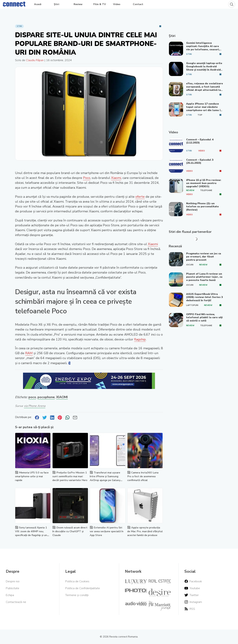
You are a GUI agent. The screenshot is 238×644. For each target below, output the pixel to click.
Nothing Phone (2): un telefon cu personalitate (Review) (202, 207)
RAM (29, 353)
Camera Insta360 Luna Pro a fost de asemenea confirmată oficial (143, 476)
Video (117, 4)
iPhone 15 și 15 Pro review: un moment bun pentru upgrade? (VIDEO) (204, 183)
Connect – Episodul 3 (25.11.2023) (200, 161)
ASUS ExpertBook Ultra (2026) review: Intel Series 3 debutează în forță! (204, 297)
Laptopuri (192, 305)
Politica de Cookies (77, 581)
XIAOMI (62, 397)
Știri (57, 4)
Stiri (19, 26)
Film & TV (100, 4)
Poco (87, 178)
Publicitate (13, 588)
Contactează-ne (16, 602)
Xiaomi (116, 178)
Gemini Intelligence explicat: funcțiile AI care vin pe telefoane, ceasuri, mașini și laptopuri (203, 48)
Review (78, 4)
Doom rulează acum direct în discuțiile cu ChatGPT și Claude (70, 531)
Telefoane (206, 190)
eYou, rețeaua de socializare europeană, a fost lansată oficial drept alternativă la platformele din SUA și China (205, 90)
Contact (138, 4)
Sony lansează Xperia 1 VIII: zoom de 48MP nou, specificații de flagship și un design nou (31, 533)
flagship (140, 339)
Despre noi (13, 581)
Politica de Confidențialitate (83, 588)
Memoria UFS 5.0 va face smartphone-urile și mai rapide (32, 476)
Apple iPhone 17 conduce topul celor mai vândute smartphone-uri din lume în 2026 (204, 109)
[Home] (14, 3)
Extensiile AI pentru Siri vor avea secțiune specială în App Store (107, 531)
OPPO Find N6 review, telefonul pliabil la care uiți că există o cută (204, 317)
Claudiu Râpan (35, 60)
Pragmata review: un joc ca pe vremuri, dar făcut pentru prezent (204, 257)
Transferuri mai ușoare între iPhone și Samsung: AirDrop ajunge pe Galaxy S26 (105, 478)
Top (200, 115)
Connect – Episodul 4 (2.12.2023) (200, 141)
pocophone (46, 397)
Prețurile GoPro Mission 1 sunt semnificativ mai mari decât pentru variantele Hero (70, 476)
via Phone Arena (35, 406)
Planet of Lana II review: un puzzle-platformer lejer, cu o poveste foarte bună (204, 277)
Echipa (10, 595)
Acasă (38, 4)
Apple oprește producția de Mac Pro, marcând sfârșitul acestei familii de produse (145, 531)
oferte (140, 197)
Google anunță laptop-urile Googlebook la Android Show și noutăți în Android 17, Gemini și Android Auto (204, 68)
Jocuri (190, 265)
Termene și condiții (77, 595)
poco (32, 397)
